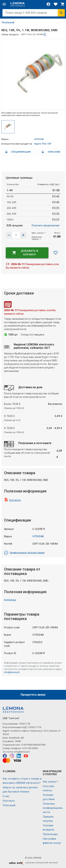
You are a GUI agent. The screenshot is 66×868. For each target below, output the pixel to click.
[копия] (45, 35)
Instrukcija (15, 500)
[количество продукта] (16, 235)
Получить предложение (46, 225)
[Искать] (61, 13)
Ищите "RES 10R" (43, 144)
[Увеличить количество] (9, 235)
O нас (6, 796)
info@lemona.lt (12, 672)
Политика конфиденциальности (53, 808)
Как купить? (50, 782)
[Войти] (48, 4)
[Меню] (4, 4)
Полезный (9, 805)
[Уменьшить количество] (23, 235)
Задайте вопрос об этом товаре (24, 553)
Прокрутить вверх (33, 695)
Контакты (9, 801)
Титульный (8, 22)
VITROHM (39, 139)
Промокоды (50, 834)
